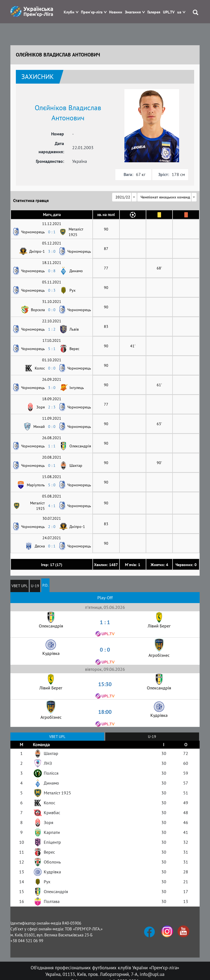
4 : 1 (52, 506)
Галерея (154, 12)
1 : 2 (52, 329)
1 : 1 (52, 446)
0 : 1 (52, 232)
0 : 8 (52, 271)
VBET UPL (20, 586)
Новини (116, 12)
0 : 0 (52, 310)
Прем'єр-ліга (92, 12)
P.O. (45, 585)
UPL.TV (169, 12)
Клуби (69, 12)
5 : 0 (52, 485)
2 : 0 (52, 527)
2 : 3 (52, 407)
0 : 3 (52, 290)
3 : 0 (52, 251)
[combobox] (124, 197)
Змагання (133, 12)
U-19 (35, 586)
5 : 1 (52, 349)
